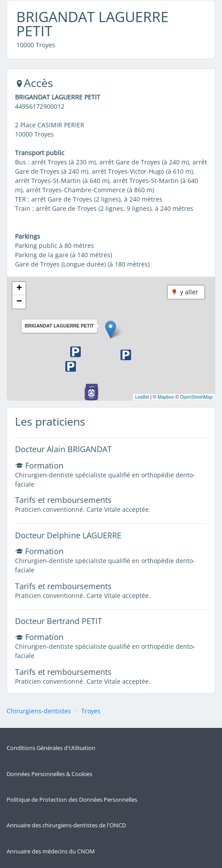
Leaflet (142, 397)
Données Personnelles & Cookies (49, 774)
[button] (111, 329)
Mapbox (166, 397)
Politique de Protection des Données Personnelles (72, 800)
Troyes (91, 711)
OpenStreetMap (196, 397)
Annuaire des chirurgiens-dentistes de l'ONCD (66, 825)
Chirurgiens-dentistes (39, 711)
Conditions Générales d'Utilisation (51, 748)
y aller (189, 292)
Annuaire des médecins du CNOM (51, 851)
